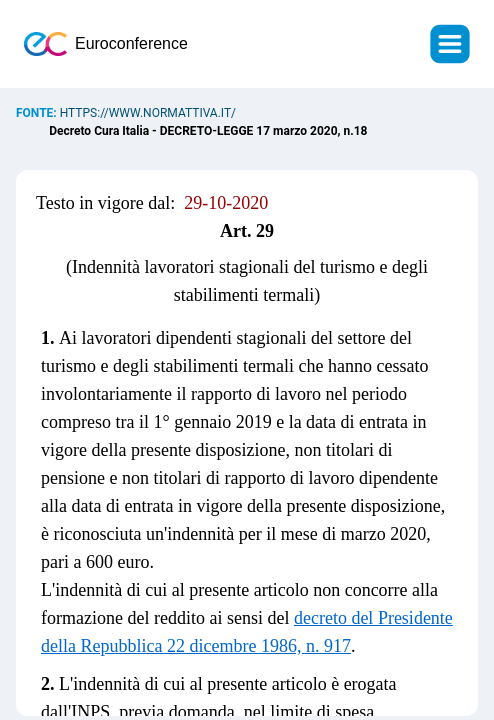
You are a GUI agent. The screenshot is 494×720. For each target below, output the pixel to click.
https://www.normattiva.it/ (148, 113)
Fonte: (38, 113)
